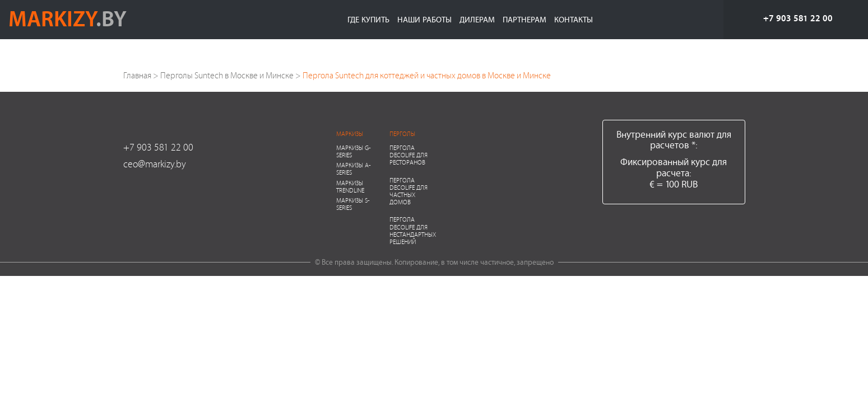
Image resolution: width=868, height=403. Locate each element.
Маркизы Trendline (350, 186)
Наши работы (424, 19)
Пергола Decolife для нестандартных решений (413, 230)
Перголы (402, 133)
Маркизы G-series (354, 151)
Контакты (574, 19)
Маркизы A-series (354, 168)
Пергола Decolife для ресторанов (409, 155)
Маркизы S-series (353, 204)
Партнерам (524, 19)
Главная (137, 75)
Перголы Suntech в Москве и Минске (227, 75)
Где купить (368, 19)
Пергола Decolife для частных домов (409, 191)
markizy (68, 18)
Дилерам (477, 19)
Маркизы (350, 133)
